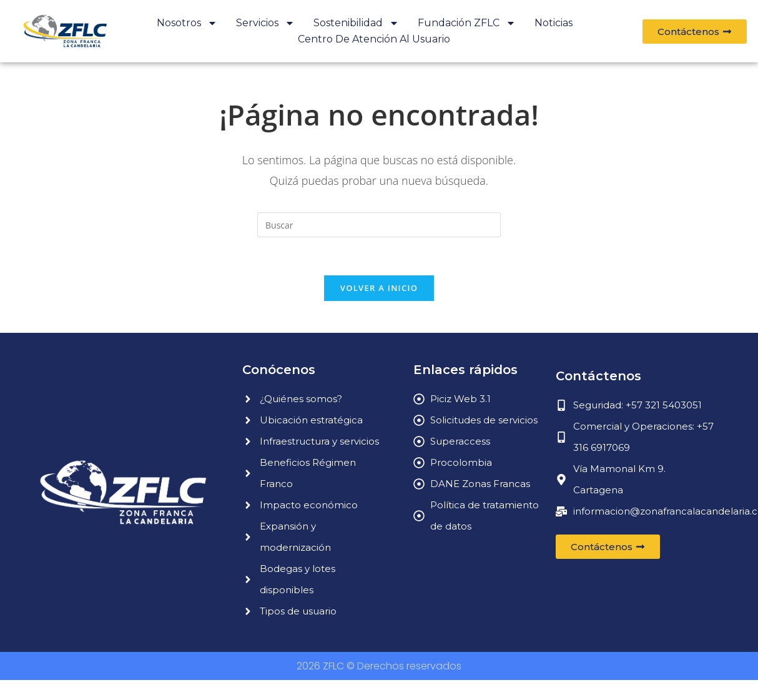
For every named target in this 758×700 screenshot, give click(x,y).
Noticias (554, 23)
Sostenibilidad (356, 23)
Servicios (265, 23)
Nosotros (187, 23)
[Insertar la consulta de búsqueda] (379, 225)
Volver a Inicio (379, 288)
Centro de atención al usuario (374, 39)
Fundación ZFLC (467, 23)
